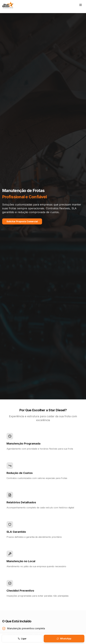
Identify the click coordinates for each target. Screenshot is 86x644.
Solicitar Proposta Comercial (22, 221)
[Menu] (81, 5)
